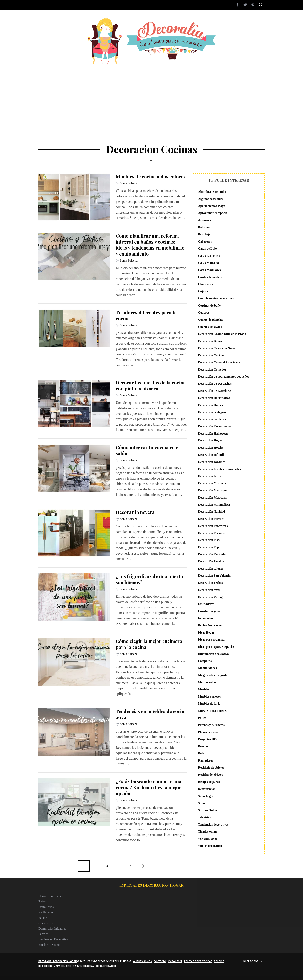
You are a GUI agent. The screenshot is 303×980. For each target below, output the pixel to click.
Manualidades (207, 668)
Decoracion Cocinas (211, 355)
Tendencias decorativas (213, 824)
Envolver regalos (209, 611)
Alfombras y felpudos (212, 192)
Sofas (202, 803)
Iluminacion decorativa (213, 654)
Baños (42, 901)
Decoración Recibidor (212, 554)
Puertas (203, 746)
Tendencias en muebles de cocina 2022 (151, 714)
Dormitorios (46, 907)
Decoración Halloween (213, 433)
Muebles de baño (49, 945)
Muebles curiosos (209, 697)
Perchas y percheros (211, 725)
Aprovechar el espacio (213, 213)
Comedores (46, 923)
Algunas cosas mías (211, 199)
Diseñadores (206, 604)
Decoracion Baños (210, 341)
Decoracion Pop (209, 547)
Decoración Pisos (209, 540)
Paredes (43, 934)
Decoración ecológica (212, 412)
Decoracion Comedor (212, 369)
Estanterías (206, 618)
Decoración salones (211, 569)
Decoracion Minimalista (214, 505)
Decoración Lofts (209, 476)
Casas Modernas (209, 263)
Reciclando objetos (210, 775)
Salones (43, 918)
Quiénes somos (143, 961)
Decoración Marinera (212, 483)
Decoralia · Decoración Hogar (58, 961)
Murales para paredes (213, 711)
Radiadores (206, 761)
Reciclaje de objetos (211, 767)
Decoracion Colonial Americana (219, 362)
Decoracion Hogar (210, 440)
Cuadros (204, 312)
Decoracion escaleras (212, 419)
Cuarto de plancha (210, 320)
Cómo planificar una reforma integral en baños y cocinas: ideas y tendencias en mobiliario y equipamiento (150, 245)
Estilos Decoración (210, 625)
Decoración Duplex (211, 405)
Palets (202, 718)
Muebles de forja (209, 703)
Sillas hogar (206, 796)
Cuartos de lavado (210, 327)
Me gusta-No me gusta (213, 675)
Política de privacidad (198, 961)
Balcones (204, 227)
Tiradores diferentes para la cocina (146, 315)
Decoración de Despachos (215, 384)
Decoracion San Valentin (214, 576)
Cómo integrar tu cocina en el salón (148, 450)
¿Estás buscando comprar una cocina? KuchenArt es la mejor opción (149, 787)
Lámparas (205, 661)
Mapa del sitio (62, 966)
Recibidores (46, 912)
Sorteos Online (208, 810)
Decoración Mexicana (212, 497)
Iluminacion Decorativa (53, 939)
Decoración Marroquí (212, 490)
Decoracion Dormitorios (214, 398)
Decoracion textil (209, 590)
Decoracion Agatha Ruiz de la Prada (222, 334)
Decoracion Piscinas (211, 533)
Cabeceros (205, 242)
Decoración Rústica (211, 561)
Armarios (204, 220)
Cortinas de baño (209, 306)
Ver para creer (208, 839)
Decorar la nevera (135, 512)
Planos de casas (208, 732)
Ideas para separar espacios (216, 647)
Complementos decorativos (216, 298)
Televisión (205, 817)
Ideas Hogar (206, 633)
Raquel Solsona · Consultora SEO (94, 966)
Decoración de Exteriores (215, 391)
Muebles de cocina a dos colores (151, 176)
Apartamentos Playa (212, 206)
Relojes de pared (209, 782)
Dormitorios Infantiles (52, 928)
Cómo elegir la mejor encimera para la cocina (149, 644)
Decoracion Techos (210, 583)
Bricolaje (204, 234)
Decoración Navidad (212, 512)
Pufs (201, 753)
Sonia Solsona (129, 183)
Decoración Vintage (211, 597)
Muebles (204, 689)
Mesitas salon (207, 682)
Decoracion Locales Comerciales (219, 469)
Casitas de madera (210, 277)
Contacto (160, 961)
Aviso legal (175, 961)
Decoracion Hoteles (211, 448)
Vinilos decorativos (211, 846)
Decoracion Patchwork (213, 526)
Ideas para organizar (212, 640)
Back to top (254, 961)
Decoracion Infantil (211, 455)
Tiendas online (208, 831)
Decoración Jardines (212, 462)
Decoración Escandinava (214, 426)
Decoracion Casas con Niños (217, 348)
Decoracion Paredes (211, 519)
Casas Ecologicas (209, 256)
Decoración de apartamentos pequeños (224, 376)
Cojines (203, 291)
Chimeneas (205, 284)
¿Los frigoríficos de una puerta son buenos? (149, 579)
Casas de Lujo (207, 248)
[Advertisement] (151, 93)
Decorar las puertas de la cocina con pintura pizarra (151, 386)
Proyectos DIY (208, 739)
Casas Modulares (209, 270)
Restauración (207, 789)
